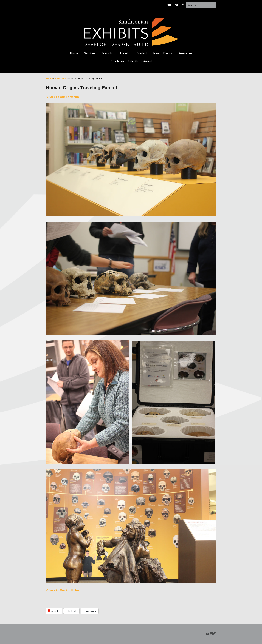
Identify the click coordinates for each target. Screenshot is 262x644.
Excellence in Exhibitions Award (131, 61)
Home (74, 53)
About (124, 53)
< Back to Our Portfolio (62, 97)
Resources (185, 53)
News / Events (163, 53)
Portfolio (107, 53)
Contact (142, 53)
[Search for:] (201, 5)
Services (90, 53)
